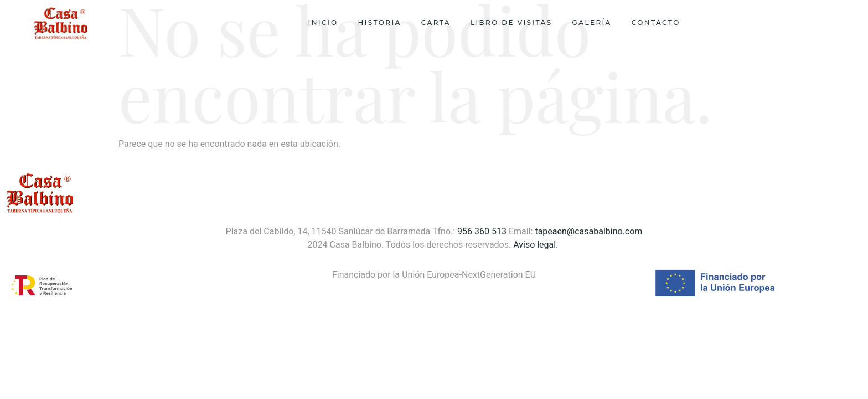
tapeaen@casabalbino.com (588, 231)
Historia (380, 22)
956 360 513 (482, 231)
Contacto (656, 22)
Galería (592, 22)
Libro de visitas (512, 22)
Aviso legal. (537, 245)
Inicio (323, 22)
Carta (436, 22)
